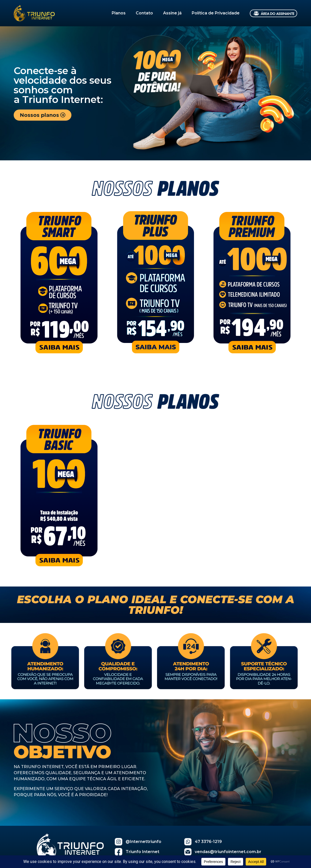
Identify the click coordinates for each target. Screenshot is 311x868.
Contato (144, 13)
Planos (119, 13)
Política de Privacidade (216, 13)
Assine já (172, 13)
